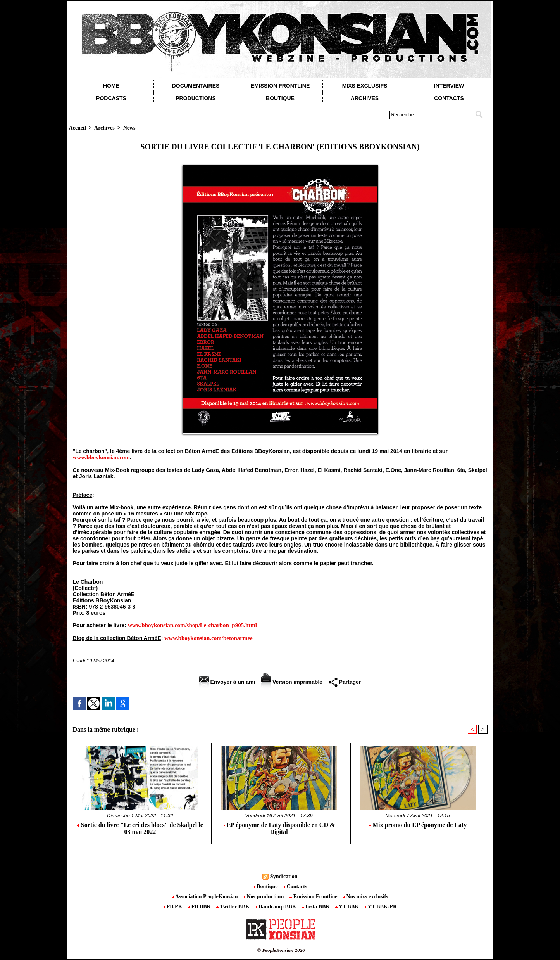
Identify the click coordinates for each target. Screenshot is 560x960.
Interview (449, 86)
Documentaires (196, 86)
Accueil (78, 128)
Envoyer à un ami (227, 682)
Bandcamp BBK (277, 907)
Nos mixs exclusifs (365, 897)
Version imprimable (292, 682)
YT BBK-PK (380, 907)
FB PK (173, 907)
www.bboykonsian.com (102, 457)
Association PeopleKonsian (205, 897)
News (129, 128)
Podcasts (111, 98)
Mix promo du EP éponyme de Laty (418, 825)
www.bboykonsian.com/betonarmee (208, 638)
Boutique (280, 98)
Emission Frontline (280, 86)
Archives (365, 98)
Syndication (284, 876)
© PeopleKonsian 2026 (281, 950)
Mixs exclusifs (365, 86)
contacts (449, 98)
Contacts (295, 886)
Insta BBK (316, 907)
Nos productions (264, 897)
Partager (345, 682)
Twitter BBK (234, 907)
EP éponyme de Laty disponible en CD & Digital (279, 828)
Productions (196, 98)
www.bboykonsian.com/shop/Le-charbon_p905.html (192, 625)
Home (111, 86)
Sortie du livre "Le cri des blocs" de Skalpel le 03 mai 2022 (140, 828)
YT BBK (348, 907)
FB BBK (200, 907)
